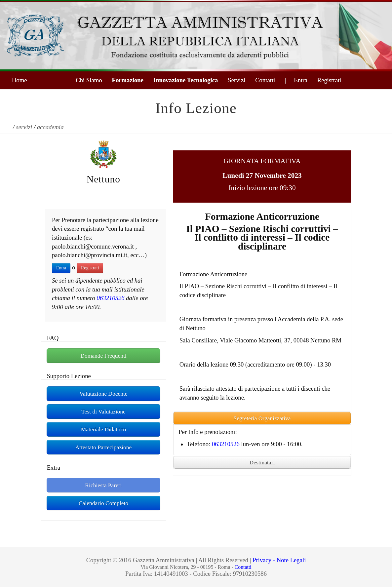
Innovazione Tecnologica (186, 80)
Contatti (265, 80)
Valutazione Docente (103, 394)
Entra (61, 268)
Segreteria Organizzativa (262, 418)
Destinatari (262, 462)
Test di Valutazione (103, 411)
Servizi (236, 80)
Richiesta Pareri (103, 485)
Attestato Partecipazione (104, 447)
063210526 (111, 298)
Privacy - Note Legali (279, 560)
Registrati (329, 80)
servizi (24, 127)
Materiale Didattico (104, 429)
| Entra (296, 80)
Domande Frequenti (103, 356)
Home (20, 80)
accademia (50, 127)
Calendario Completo (103, 503)
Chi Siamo (89, 80)
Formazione (128, 80)
